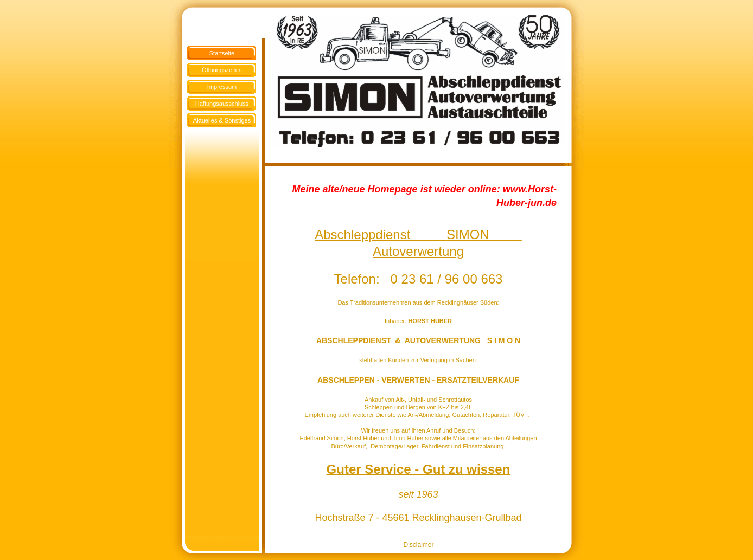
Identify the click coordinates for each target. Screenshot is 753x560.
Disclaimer (418, 545)
